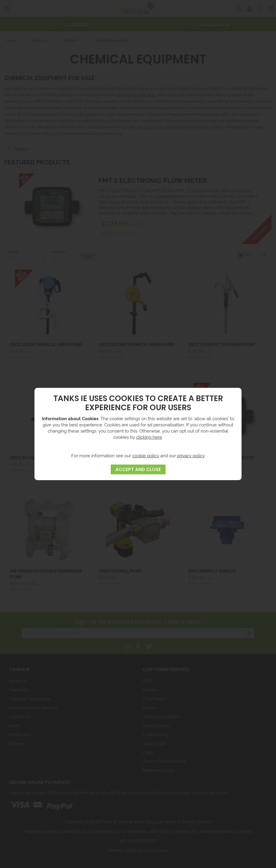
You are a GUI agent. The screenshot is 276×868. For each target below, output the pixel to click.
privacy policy (191, 455)
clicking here (149, 437)
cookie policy (146, 455)
